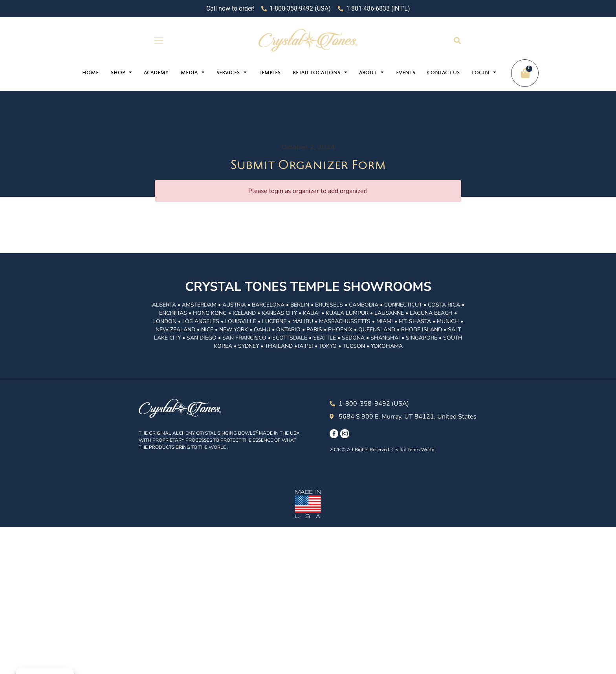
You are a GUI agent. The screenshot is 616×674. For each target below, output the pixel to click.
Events (406, 73)
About (371, 72)
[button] (457, 40)
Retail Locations (320, 72)
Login (484, 72)
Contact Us (443, 73)
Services (232, 72)
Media (193, 72)
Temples (269, 73)
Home (90, 73)
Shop (121, 72)
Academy (156, 73)
